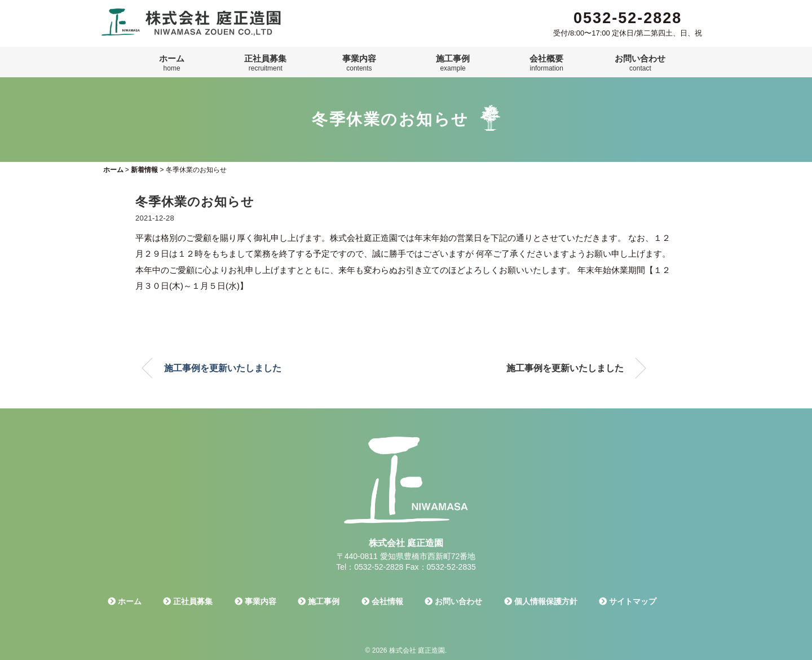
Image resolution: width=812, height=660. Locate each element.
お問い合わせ (640, 63)
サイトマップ (628, 601)
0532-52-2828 (628, 18)
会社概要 (546, 63)
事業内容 (359, 63)
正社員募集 (265, 63)
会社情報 (382, 601)
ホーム (172, 63)
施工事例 (453, 63)
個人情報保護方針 (541, 601)
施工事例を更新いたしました (223, 368)
